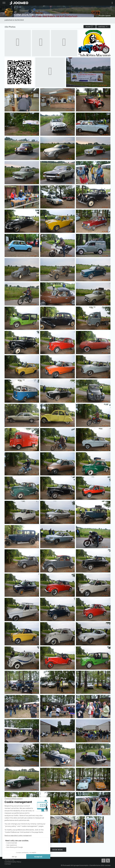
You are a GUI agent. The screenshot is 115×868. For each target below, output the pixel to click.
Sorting (103, 27)
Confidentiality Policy (13, 862)
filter (90, 27)
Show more (58, 850)
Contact (8, 864)
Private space (105, 15)
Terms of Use (9, 860)
